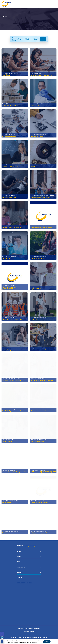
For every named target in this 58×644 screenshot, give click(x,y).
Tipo (19, 39)
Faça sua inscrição (31, 546)
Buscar (43, 39)
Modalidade (28, 39)
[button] (2, 634)
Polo (35, 39)
